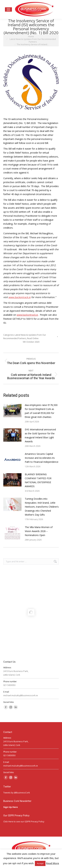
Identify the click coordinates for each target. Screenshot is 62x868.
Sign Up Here (11, 807)
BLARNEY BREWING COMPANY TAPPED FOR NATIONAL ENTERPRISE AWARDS (38, 480)
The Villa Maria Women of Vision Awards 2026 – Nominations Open (39, 531)
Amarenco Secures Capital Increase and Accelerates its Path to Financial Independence (42, 458)
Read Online (33, 338)
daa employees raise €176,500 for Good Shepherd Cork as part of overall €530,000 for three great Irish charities (41, 411)
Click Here (8, 821)
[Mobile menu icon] (8, 9)
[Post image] (12, 411)
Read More (53, 863)
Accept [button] (40, 863)
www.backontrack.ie (27, 315)
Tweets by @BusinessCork (17, 793)
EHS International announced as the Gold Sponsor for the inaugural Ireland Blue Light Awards (40, 435)
